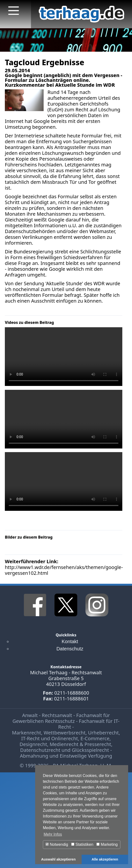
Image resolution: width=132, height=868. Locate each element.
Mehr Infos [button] (53, 834)
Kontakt (70, 641)
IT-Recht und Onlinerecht (50, 738)
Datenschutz (70, 649)
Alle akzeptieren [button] (105, 859)
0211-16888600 (72, 693)
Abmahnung (34, 756)
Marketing (107, 844)
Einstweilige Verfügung (86, 756)
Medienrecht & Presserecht (80, 744)
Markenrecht (26, 733)
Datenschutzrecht (40, 750)
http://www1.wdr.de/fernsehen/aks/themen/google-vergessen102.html (64, 570)
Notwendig (57, 844)
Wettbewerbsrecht (65, 733)
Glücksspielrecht (90, 750)
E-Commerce (95, 738)
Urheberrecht (103, 733)
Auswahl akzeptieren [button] (58, 859)
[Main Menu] (14, 11)
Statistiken (82, 844)
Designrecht (33, 744)
